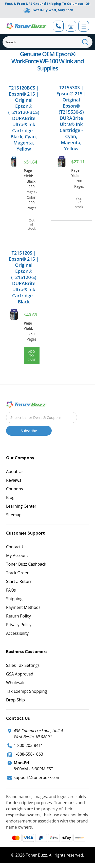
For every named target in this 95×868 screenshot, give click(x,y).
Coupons (14, 489)
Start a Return (19, 581)
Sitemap (14, 515)
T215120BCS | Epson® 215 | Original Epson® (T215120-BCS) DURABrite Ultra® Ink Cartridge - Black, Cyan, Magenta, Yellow (24, 118)
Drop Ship (15, 700)
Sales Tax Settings (23, 665)
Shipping (14, 599)
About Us (15, 472)
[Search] (48, 42)
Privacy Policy (19, 625)
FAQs (11, 590)
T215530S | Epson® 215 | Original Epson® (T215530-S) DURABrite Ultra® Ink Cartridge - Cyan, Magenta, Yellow (71, 118)
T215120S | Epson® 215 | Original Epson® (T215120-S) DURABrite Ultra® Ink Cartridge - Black (24, 277)
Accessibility (17, 633)
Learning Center (21, 506)
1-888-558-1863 (28, 754)
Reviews (14, 480)
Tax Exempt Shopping (26, 691)
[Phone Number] (58, 26)
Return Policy (18, 616)
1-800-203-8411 (28, 745)
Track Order (17, 573)
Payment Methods (23, 607)
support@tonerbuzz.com (37, 777)
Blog (10, 497)
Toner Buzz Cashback (26, 564)
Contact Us (16, 547)
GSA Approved (20, 674)
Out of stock (32, 224)
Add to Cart (32, 356)
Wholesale (16, 683)
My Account (17, 555)
